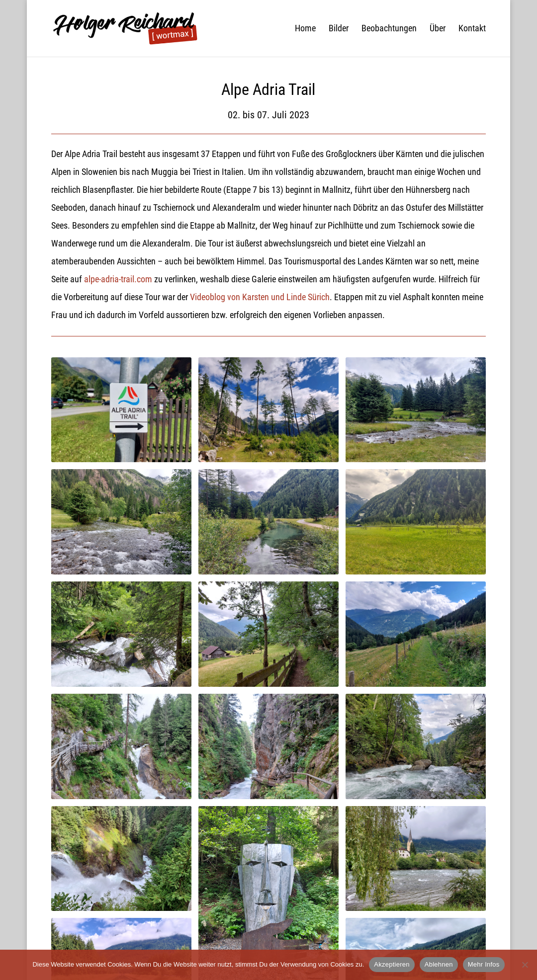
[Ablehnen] (525, 965)
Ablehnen (439, 964)
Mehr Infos (484, 964)
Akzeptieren (392, 964)
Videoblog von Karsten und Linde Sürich (260, 297)
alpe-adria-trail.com (118, 279)
